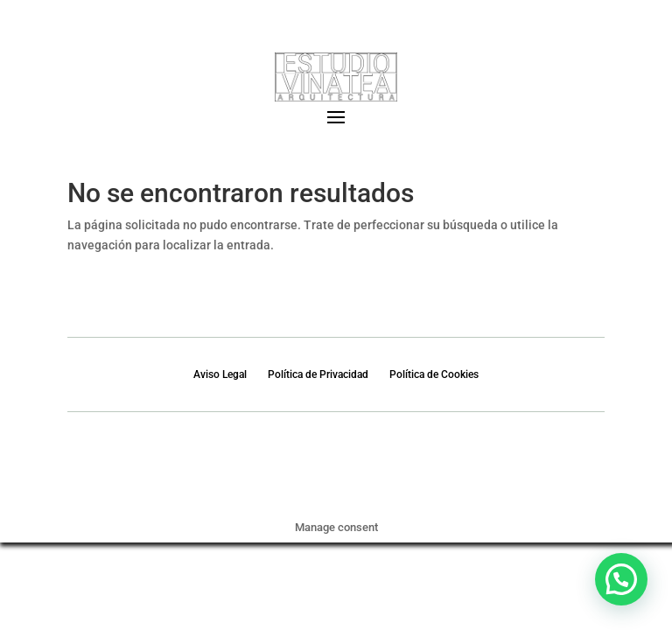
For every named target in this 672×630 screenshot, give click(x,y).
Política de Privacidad (318, 374)
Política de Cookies (434, 374)
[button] (621, 579)
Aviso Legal (220, 374)
